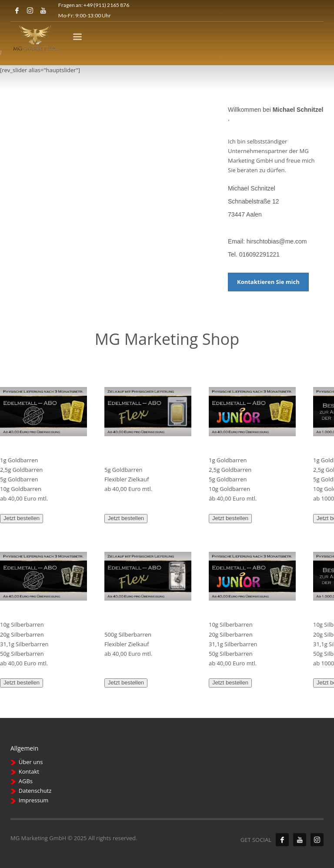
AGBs (26, 781)
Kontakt (29, 771)
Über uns (31, 762)
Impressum (34, 800)
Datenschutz (35, 791)
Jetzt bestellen (22, 518)
